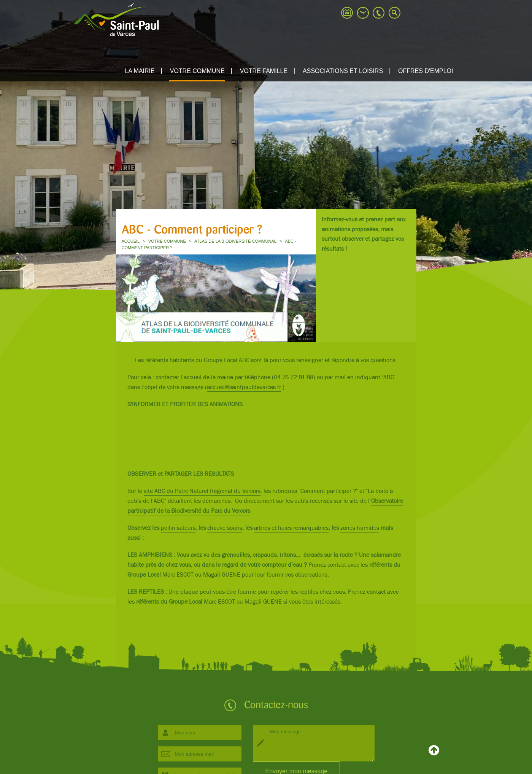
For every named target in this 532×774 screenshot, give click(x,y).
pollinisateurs (178, 528)
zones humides (360, 528)
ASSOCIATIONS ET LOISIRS (343, 71)
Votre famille (264, 71)
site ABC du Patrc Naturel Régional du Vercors (202, 491)
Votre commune (197, 71)
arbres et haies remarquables (291, 528)
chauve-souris (225, 528)
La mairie (140, 71)
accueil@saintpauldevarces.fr (244, 387)
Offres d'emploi (426, 71)
